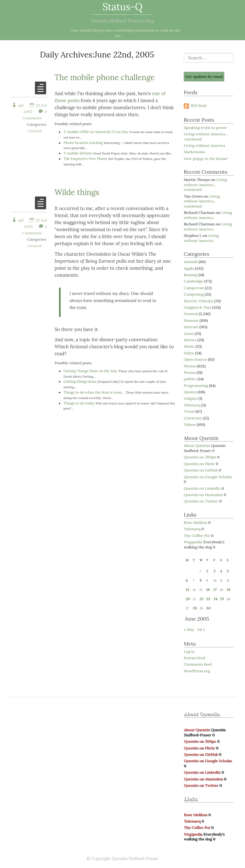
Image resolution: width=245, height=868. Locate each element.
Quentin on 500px (200, 457)
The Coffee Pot (197, 536)
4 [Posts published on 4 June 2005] (221, 571)
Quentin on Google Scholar (208, 477)
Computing (194, 294)
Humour (191, 320)
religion (191, 398)
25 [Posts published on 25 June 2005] (222, 599)
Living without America (204, 145)
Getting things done (80, 381)
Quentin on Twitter (201, 501)
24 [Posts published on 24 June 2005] (215, 599)
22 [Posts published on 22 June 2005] (201, 599)
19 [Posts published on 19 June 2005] (229, 589)
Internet (191, 327)
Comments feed (198, 664)
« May (189, 629)
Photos (190, 366)
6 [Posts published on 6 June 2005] (187, 580)
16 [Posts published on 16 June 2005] (208, 589)
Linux (189, 333)
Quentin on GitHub (201, 470)
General (35, 131)
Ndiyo (189, 353)
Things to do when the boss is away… (94, 392)
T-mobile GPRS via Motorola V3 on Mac (96, 132)
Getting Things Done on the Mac (90, 371)
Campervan (194, 288)
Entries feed (194, 658)
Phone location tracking (83, 143)
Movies (190, 340)
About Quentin (197, 445)
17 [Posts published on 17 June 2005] (215, 589)
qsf (18, 105)
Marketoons (194, 152)
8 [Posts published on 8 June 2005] (200, 580)
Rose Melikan (196, 522)
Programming (196, 385)
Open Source (195, 359)
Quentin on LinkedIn (202, 488)
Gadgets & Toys (197, 307)
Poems (190, 372)
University (193, 418)
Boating (191, 275)
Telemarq (192, 405)
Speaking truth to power (205, 128)
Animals (191, 262)
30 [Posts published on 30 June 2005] (208, 608)
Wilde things (77, 192)
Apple (189, 268)
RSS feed (195, 106)
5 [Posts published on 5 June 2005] (228, 571)
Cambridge (193, 281)
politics (190, 379)
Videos (190, 424)
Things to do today (79, 403)
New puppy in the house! (206, 159)
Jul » (201, 629)
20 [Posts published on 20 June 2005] (188, 599)
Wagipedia (193, 542)
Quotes (190, 392)
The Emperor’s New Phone (85, 159)
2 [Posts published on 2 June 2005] (207, 571)
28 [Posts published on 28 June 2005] (195, 608)
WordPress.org (197, 671)
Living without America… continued (206, 136)
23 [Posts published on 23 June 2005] (208, 599)
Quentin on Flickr (199, 464)
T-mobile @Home (78, 153)
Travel (189, 411)
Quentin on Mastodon (203, 495)
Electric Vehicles (198, 301)
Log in (189, 651)
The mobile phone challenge (105, 77)
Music (189, 346)
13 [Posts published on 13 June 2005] (188, 589)
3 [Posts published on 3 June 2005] (215, 571)
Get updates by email (204, 76)
